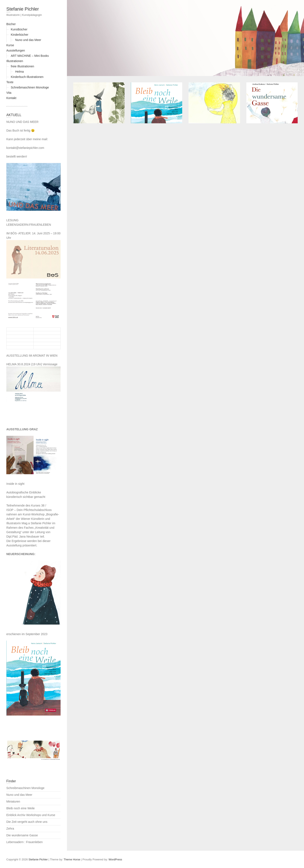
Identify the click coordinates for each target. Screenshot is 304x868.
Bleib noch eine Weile (20, 808)
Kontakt (11, 98)
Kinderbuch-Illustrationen (27, 77)
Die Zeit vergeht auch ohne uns (27, 822)
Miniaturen (13, 801)
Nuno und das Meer (28, 40)
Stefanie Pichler (23, 9)
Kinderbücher (20, 35)
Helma (19, 72)
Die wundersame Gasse (22, 835)
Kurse (10, 45)
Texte (10, 82)
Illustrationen (15, 61)
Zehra (10, 829)
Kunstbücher (19, 29)
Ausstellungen (16, 50)
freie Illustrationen (22, 66)
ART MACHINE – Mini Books (30, 56)
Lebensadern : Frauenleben (24, 842)
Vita (9, 93)
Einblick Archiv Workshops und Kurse (31, 815)
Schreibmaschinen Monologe (30, 87)
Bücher (11, 24)
